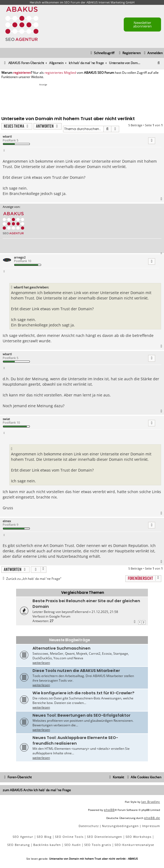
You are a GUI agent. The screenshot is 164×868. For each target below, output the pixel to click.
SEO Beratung (19, 845)
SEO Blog (44, 837)
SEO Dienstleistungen (105, 837)
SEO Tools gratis (98, 845)
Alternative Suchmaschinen (61, 648)
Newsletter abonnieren (142, 24)
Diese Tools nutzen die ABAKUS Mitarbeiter (76, 671)
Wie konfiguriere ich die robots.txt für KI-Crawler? (83, 693)
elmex (7, 521)
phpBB (109, 810)
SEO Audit (73, 845)
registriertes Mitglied (60, 73)
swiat (6, 419)
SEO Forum (72, 2)
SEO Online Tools (69, 837)
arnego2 (20, 257)
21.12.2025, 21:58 (105, 612)
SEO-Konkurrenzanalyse (134, 845)
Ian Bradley (151, 802)
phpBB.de (152, 818)
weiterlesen (41, 663)
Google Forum (60, 616)
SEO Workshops (139, 837)
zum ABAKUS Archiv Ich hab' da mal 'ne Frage (37, 790)
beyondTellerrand (75, 612)
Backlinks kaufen (47, 845)
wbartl (7, 136)
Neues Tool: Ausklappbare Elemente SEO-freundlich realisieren (75, 740)
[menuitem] (153, 53)
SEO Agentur (23, 837)
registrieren (22, 73)
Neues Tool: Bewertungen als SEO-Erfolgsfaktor (81, 715)
